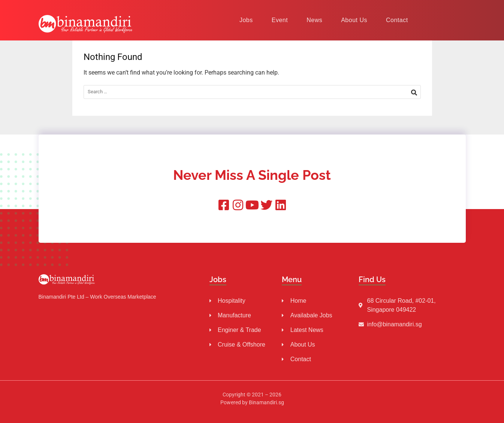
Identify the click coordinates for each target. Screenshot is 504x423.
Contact (397, 20)
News (314, 20)
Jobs (246, 20)
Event (280, 20)
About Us (354, 20)
